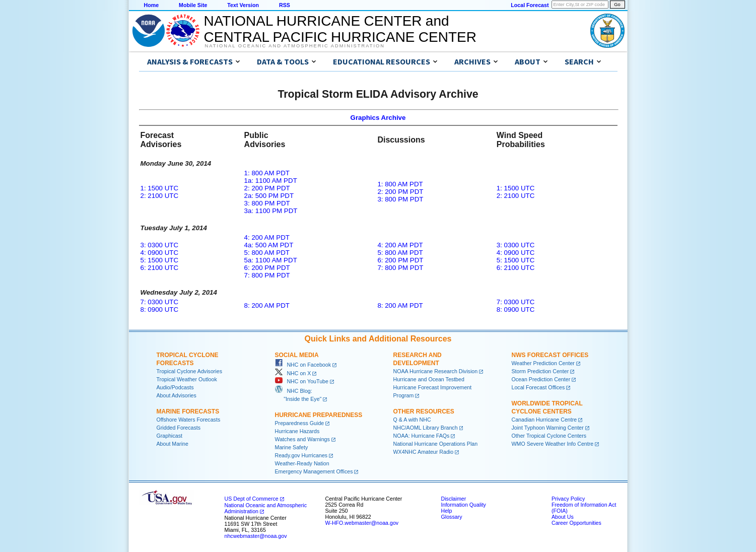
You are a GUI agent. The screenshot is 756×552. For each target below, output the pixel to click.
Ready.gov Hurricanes (301, 455)
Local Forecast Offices (538, 387)
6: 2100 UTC (160, 268)
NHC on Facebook (303, 365)
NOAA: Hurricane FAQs (422, 436)
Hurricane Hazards (297, 431)
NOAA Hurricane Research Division (436, 371)
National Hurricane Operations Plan (436, 444)
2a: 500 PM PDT (269, 196)
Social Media (297, 355)
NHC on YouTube (302, 381)
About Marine (173, 444)
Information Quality (464, 505)
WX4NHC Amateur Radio (424, 452)
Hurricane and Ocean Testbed (429, 379)
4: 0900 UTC (160, 253)
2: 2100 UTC (160, 196)
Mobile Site (193, 5)
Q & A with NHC (412, 420)
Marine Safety (292, 447)
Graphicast (170, 436)
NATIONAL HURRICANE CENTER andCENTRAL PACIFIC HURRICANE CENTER (340, 29)
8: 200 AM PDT (267, 305)
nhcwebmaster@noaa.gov (256, 536)
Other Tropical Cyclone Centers (549, 436)
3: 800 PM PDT (267, 203)
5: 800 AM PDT (267, 253)
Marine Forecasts (188, 411)
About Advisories (177, 395)
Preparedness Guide (300, 423)
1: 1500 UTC (160, 188)
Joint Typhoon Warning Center (548, 428)
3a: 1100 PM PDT (271, 211)
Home (152, 5)
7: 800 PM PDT (267, 275)
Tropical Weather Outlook (187, 379)
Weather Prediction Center (543, 363)
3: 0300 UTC (160, 245)
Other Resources (424, 411)
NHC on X (293, 373)
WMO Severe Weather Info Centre (553, 444)
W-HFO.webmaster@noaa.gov (362, 523)
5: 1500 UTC (160, 260)
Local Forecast (530, 5)
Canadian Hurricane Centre (544, 420)
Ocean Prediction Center (541, 379)
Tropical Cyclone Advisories (190, 371)
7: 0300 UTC (160, 302)
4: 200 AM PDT (267, 237)
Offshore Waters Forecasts (189, 420)
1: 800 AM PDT (267, 173)
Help (447, 511)
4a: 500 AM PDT (269, 245)
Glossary (452, 517)
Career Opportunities (576, 523)
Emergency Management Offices (314, 471)
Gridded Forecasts (179, 428)
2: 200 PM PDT (267, 188)
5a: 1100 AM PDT (271, 260)
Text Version (243, 5)
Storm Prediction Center (540, 371)
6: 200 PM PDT (267, 268)
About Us (563, 517)
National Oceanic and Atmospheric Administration (295, 46)
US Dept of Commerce (252, 499)
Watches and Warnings (302, 439)
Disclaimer (454, 499)
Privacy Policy (568, 499)
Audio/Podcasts (175, 387)
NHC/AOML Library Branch (426, 428)
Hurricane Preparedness (319, 415)
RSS (285, 5)
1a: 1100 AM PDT (271, 181)
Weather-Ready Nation (302, 463)
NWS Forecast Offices (550, 355)
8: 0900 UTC (160, 309)
